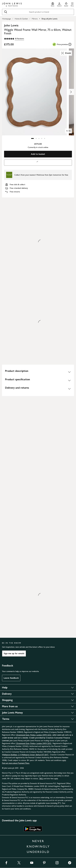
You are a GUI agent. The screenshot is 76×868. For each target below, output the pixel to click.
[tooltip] (70, 44)
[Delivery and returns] (38, 389)
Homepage (6, 19)
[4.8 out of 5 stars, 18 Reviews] (14, 39)
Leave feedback (11, 678)
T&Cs (41, 779)
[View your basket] (66, 4)
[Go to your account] (59, 4)
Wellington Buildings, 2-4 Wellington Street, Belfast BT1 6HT (26, 755)
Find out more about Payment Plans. (16, 763)
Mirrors (35, 19)
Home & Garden (21, 19)
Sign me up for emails (14, 653)
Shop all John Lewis (49, 19)
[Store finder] (53, 4)
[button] (72, 4)
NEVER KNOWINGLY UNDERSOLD (38, 846)
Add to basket (38, 154)
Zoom (66, 53)
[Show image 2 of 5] (71, 92)
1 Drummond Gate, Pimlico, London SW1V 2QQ (34, 735)
